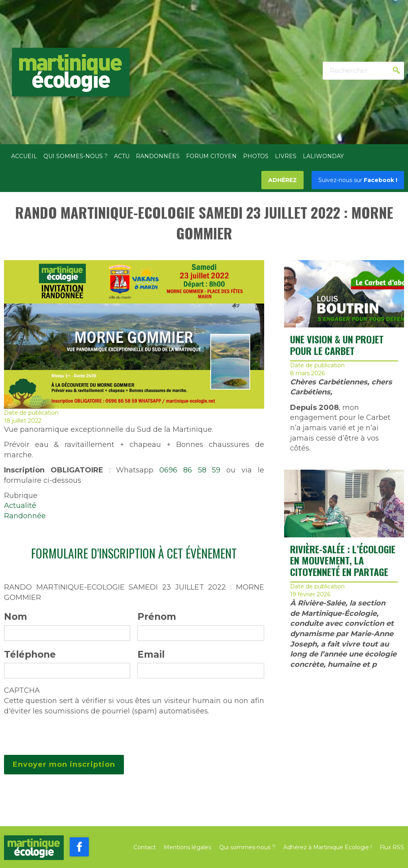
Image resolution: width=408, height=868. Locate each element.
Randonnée (25, 516)
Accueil (24, 156)
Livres (286, 156)
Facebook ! (358, 180)
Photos (256, 156)
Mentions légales (187, 847)
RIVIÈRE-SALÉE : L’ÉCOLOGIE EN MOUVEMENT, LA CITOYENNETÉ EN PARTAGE (343, 560)
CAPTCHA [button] (22, 690)
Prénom (157, 617)
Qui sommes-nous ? (76, 156)
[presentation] (65, 732)
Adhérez (282, 180)
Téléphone (30, 654)
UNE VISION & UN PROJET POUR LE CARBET (337, 345)
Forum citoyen (211, 156)
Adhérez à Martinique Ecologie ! (328, 847)
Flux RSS (392, 847)
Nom (16, 617)
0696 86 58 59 (190, 470)
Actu (122, 156)
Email (151, 654)
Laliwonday (323, 156)
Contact (145, 847)
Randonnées (158, 156)
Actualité (20, 506)
